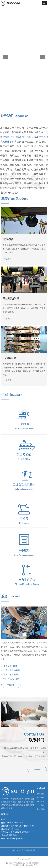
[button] (44, 3)
